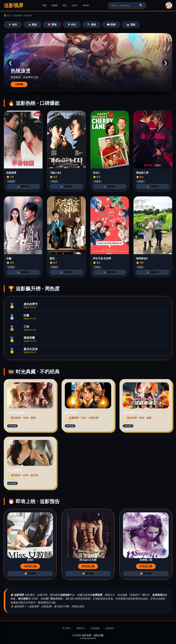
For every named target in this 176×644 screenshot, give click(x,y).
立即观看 (19, 84)
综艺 (65, 5)
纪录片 (75, 5)
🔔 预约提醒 (30, 574)
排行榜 (86, 5)
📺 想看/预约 (23, 186)
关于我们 (67, 628)
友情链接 (95, 628)
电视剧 (55, 5)
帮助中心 (81, 628)
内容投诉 (110, 628)
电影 (45, 5)
